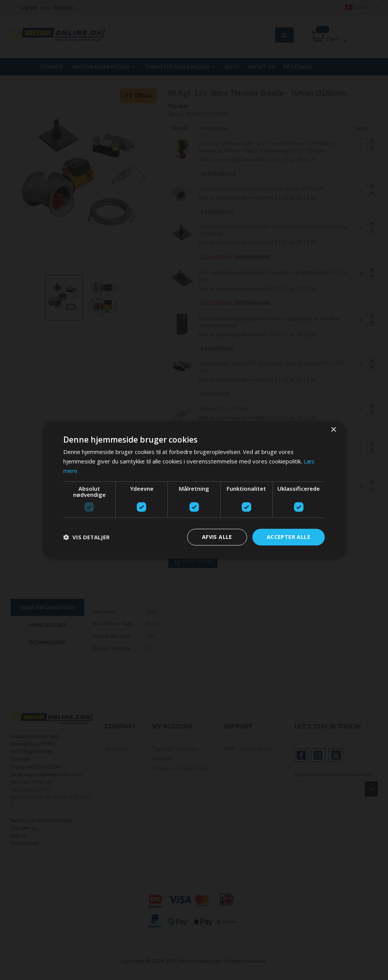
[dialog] (194, 490)
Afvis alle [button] (217, 537)
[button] (86, 537)
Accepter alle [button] (289, 537)
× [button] (333, 430)
